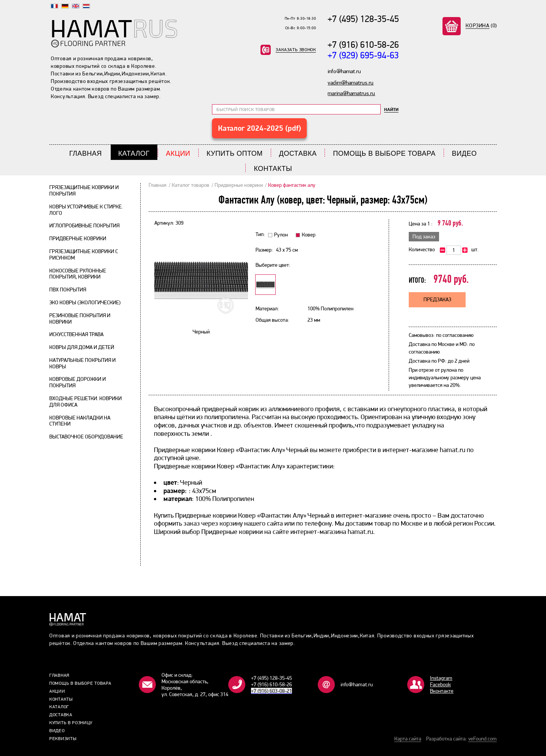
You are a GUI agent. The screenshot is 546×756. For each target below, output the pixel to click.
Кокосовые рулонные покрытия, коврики (78, 274)
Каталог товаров (191, 185)
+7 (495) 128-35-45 (363, 19)
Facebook (440, 684)
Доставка (298, 153)
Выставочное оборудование (86, 437)
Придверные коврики (78, 238)
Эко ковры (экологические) (85, 302)
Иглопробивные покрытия (84, 225)
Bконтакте (442, 691)
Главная (86, 153)
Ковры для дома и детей (82, 347)
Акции (178, 153)
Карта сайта (408, 739)
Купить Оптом (235, 153)
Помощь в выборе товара (384, 153)
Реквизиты (63, 739)
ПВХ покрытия (68, 290)
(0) (481, 25)
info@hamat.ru (357, 684)
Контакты (273, 169)
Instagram (441, 678)
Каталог (134, 153)
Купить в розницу (71, 723)
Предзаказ (437, 299)
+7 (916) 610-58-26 (363, 45)
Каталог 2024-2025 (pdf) (260, 128)
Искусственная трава (76, 334)
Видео (464, 153)
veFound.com (482, 739)
